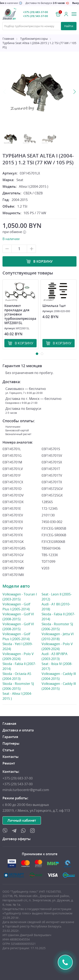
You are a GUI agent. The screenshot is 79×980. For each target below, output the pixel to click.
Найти (69, 26)
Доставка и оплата (18, 730)
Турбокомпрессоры (34, 39)
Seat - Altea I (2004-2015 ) (20, 696)
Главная (8, 39)
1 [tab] (37, 354)
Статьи (8, 750)
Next (74, 92)
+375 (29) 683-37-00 (35, 12)
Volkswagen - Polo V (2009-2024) (20, 656)
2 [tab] (42, 354)
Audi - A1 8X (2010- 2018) (59, 607)
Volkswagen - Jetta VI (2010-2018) (59, 636)
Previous (5, 92)
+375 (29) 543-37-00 (35, 16)
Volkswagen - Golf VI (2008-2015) (20, 616)
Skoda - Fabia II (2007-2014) (20, 666)
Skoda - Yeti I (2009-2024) (20, 646)
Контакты (10, 757)
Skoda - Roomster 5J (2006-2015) (20, 686)
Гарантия (10, 737)
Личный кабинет (22, 820)
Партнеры (11, 743)
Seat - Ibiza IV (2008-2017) (59, 666)
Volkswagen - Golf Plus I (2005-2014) (20, 607)
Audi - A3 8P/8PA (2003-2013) (59, 656)
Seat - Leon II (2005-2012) (57, 597)
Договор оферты (17, 839)
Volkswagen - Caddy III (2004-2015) (59, 676)
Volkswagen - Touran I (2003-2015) (20, 597)
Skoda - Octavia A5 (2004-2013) (20, 676)
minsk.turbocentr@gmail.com (26, 790)
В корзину (43, 261)
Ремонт (9, 763)
